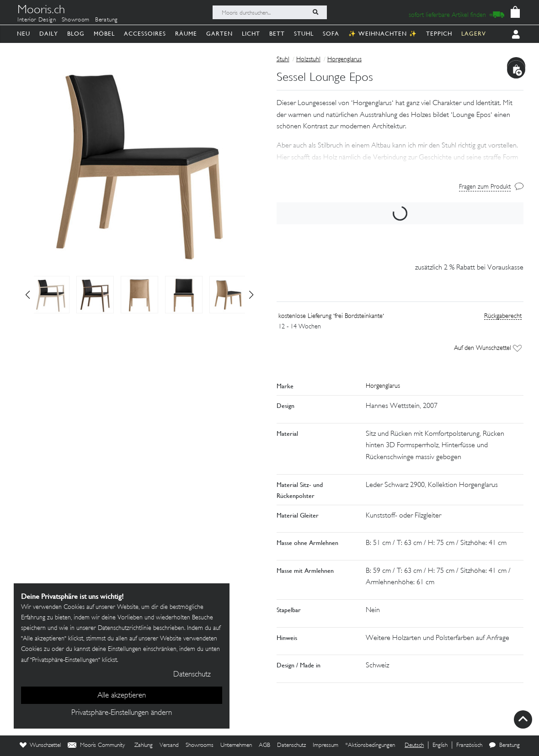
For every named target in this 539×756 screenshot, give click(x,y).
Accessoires (145, 34)
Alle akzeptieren (122, 696)
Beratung (107, 20)
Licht (251, 34)
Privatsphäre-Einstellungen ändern (122, 713)
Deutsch (414, 745)
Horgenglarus (344, 60)
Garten (219, 34)
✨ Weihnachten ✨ (383, 34)
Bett (277, 34)
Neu (24, 34)
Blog (76, 34)
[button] (251, 295)
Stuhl (304, 34)
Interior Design (37, 20)
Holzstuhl (308, 60)
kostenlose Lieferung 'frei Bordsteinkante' (331, 316)
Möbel (104, 34)
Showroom (76, 20)
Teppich (439, 34)
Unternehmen (236, 745)
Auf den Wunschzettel (488, 348)
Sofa (331, 34)
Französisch (469, 745)
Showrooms (200, 745)
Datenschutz (291, 745)
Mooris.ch (41, 11)
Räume (186, 34)
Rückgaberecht (503, 316)
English (440, 745)
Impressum (326, 745)
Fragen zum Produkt (485, 187)
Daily (49, 34)
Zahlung (144, 745)
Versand (169, 745)
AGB (264, 745)
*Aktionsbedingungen (370, 745)
